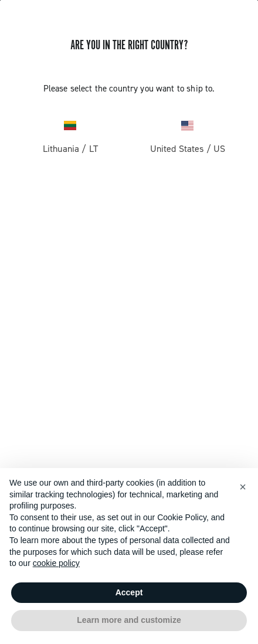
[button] (243, 487)
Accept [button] (129, 592)
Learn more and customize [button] (129, 620)
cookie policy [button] (56, 563)
